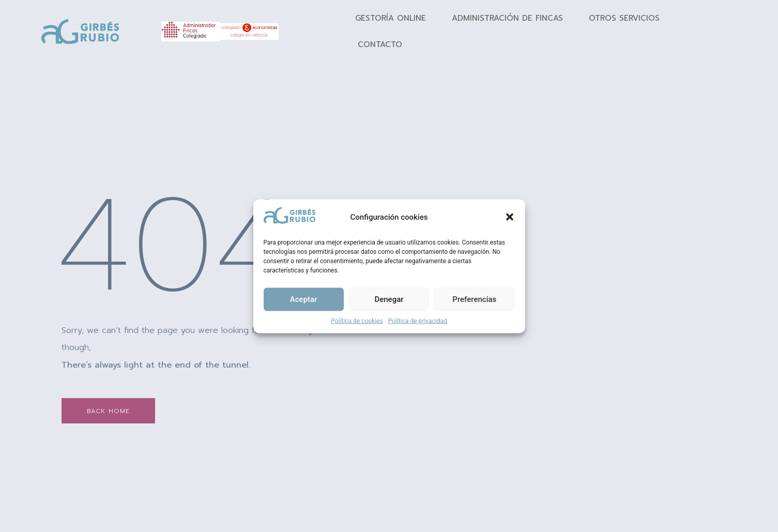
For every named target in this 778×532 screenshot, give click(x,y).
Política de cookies (357, 321)
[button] (510, 217)
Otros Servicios (624, 18)
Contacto (380, 44)
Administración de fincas (507, 18)
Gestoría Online (391, 18)
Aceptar (304, 299)
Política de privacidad (418, 321)
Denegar (389, 299)
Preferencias (474, 299)
